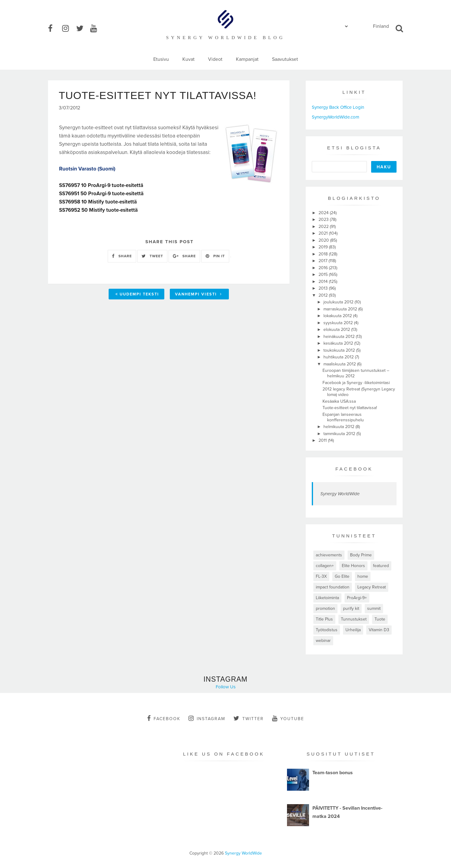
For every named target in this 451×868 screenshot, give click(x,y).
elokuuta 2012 (337, 330)
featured (381, 566)
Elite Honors (353, 566)
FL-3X (321, 576)
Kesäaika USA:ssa (339, 401)
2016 (324, 268)
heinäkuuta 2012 (340, 337)
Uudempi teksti (137, 294)
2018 (324, 254)
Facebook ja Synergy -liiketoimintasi (356, 383)
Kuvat (188, 59)
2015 (324, 275)
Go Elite (342, 576)
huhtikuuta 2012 (339, 357)
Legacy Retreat (372, 587)
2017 (324, 261)
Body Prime (361, 555)
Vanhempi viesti (199, 294)
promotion (325, 608)
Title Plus (324, 619)
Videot (215, 59)
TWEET (152, 256)
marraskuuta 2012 (341, 309)
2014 (324, 282)
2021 (324, 233)
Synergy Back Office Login (338, 107)
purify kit (351, 608)
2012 (324, 295)
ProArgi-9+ (357, 598)
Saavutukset (285, 59)
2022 (324, 227)
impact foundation (333, 587)
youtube (288, 718)
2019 (324, 247)
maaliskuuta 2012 (340, 364)
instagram (207, 718)
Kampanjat (247, 59)
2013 (324, 288)
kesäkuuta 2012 (339, 343)
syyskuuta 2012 (339, 323)
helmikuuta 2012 (339, 427)
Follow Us (226, 687)
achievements (329, 555)
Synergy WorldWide (340, 494)
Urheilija (353, 630)
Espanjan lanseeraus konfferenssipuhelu (343, 417)
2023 (324, 220)
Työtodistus (327, 630)
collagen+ (325, 566)
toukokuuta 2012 (340, 350)
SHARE (122, 256)
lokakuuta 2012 (338, 316)
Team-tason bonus (333, 773)
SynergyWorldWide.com (335, 117)
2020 (324, 240)
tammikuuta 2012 (340, 434)
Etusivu (161, 59)
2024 (324, 213)
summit (374, 608)
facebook (164, 718)
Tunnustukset (354, 619)
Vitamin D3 (379, 630)
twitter (249, 718)
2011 (323, 440)
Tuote (380, 619)
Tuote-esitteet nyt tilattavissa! (350, 408)
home (363, 576)
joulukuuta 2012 (339, 302)
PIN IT (215, 256)
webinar (323, 641)
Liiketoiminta (327, 598)
